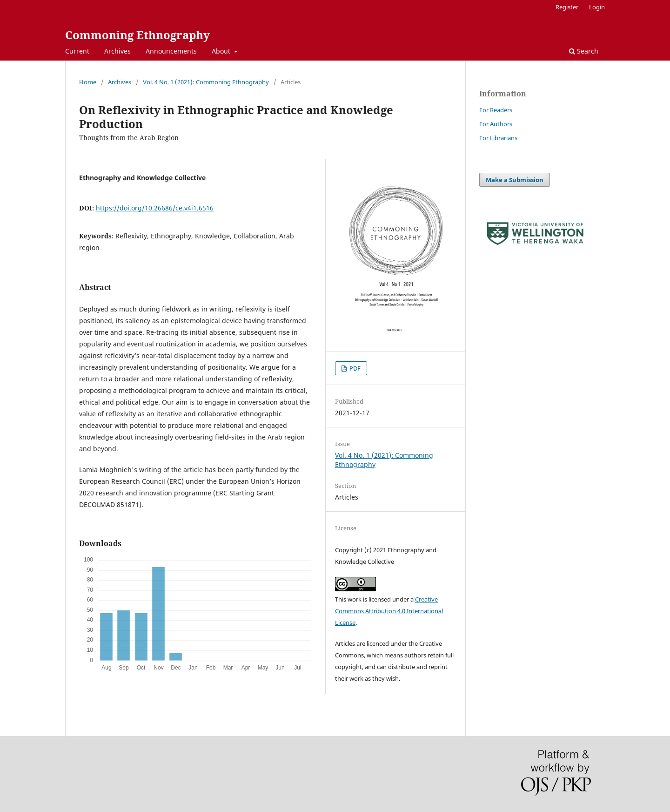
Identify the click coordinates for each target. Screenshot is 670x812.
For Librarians (498, 138)
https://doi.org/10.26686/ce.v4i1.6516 (155, 208)
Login (597, 7)
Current (77, 51)
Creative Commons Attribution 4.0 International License (389, 611)
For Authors (496, 124)
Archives (117, 51)
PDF (354, 368)
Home (88, 82)
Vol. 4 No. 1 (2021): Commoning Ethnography (206, 82)
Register (567, 7)
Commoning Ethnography (137, 35)
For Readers (496, 110)
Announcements (171, 51)
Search (584, 51)
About (222, 51)
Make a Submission (515, 180)
